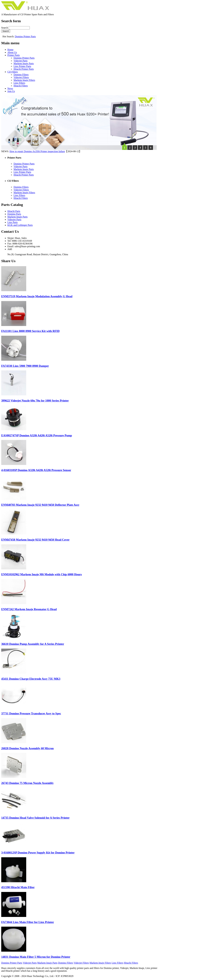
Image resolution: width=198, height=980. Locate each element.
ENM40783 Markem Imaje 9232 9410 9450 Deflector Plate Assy (40, 505)
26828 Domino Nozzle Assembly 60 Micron (27, 748)
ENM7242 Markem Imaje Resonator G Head (29, 609)
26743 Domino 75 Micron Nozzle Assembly (27, 783)
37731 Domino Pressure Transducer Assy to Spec (31, 713)
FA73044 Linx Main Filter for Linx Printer (28, 922)
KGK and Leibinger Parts (20, 225)
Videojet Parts (21, 61)
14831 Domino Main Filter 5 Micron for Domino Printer (36, 957)
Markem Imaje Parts (24, 63)
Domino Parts (14, 214)
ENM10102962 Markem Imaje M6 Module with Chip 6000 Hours (42, 574)
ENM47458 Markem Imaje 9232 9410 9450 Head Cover (35, 540)
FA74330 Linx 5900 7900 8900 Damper (25, 366)
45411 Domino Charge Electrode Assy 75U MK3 (31, 679)
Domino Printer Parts (25, 36)
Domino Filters (21, 75)
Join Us (11, 91)
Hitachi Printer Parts (24, 69)
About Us (12, 52)
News (10, 88)
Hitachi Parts (14, 211)
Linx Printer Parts (22, 66)
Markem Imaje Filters (24, 80)
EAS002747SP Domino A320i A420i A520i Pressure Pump (37, 435)
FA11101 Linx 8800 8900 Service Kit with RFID (30, 331)
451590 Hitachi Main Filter (18, 887)
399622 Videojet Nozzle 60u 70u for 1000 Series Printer (35, 401)
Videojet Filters (21, 77)
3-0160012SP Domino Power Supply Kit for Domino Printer (38, 853)
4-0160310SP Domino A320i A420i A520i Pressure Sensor (36, 470)
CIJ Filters (13, 72)
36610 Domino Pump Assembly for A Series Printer (33, 644)
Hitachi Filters (21, 86)
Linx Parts (12, 222)
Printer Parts (14, 55)
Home (10, 50)
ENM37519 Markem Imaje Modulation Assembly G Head (37, 296)
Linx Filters (19, 83)
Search (5, 28)
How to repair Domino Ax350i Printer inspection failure (37, 151)
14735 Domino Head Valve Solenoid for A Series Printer (35, 818)
